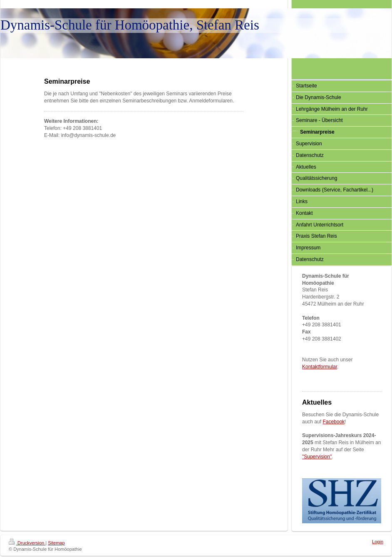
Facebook (334, 422)
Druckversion (27, 543)
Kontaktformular (320, 367)
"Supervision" (317, 457)
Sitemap (56, 543)
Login (378, 542)
